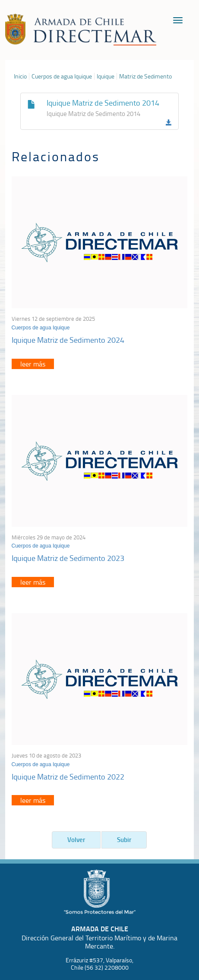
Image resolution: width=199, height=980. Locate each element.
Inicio (20, 76)
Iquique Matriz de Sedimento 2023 (68, 558)
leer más (33, 364)
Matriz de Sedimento (145, 76)
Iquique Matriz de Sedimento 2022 (68, 776)
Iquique (106, 76)
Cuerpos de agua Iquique (62, 76)
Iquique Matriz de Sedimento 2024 (68, 340)
